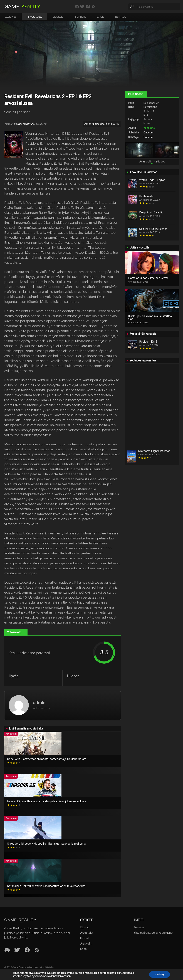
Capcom (149, 133)
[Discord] (7, 950)
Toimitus (120, 17)
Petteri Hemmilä (24, 124)
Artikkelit (80, 17)
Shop (100, 17)
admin (39, 703)
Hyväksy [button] (159, 974)
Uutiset (58, 17)
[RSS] (37, 950)
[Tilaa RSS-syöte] (94, 7)
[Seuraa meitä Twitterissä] (82, 7)
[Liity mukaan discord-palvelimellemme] (77, 7)
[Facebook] (27, 950)
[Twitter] (17, 950)
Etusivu (10, 17)
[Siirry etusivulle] (23, 7)
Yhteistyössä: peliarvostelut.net (154, 933)
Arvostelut (34, 17)
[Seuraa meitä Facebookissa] (88, 7)
